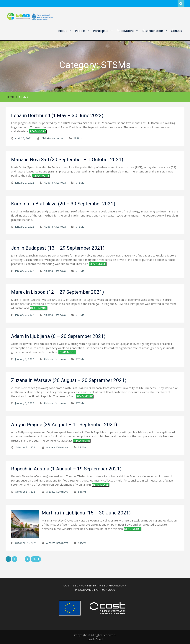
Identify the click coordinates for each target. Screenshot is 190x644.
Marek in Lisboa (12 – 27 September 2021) (58, 292)
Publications (125, 31)
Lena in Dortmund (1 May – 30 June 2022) (57, 115)
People (80, 31)
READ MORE (38, 131)
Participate (101, 31)
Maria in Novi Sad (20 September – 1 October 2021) (67, 160)
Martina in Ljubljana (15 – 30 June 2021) (86, 513)
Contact (177, 31)
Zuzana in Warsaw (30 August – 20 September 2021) (69, 380)
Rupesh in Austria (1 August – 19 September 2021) (66, 469)
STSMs (78, 138)
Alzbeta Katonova (53, 138)
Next (36, 559)
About (62, 31)
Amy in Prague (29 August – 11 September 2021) (64, 425)
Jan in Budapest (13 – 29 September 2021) (58, 248)
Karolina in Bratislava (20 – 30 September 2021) (63, 204)
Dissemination (153, 31)
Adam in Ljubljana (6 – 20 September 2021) (58, 336)
